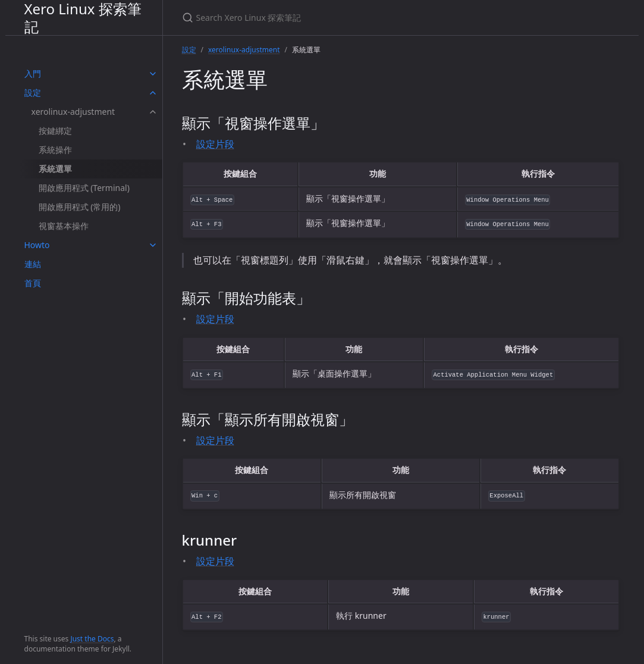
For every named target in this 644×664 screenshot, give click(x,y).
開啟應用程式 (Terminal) (84, 188)
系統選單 (55, 169)
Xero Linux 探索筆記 (83, 18)
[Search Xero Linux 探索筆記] (322, 18)
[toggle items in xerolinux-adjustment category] (153, 112)
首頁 (33, 283)
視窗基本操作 (64, 226)
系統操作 (55, 150)
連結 (33, 264)
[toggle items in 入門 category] (153, 74)
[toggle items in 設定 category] (153, 93)
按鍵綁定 (55, 131)
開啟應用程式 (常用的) (80, 207)
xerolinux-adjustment (73, 112)
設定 (33, 93)
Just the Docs (92, 639)
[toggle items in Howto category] (153, 245)
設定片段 (215, 144)
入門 (33, 73)
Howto (37, 245)
